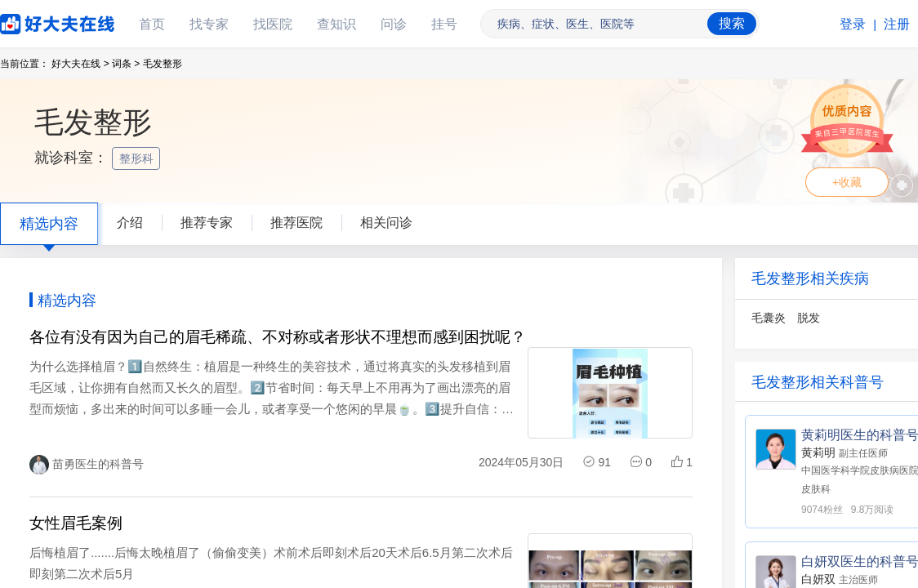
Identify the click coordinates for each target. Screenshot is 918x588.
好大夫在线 (33, 21)
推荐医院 (296, 223)
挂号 (444, 24)
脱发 (809, 318)
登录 (853, 24)
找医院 (273, 24)
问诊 (394, 24)
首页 (152, 24)
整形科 (138, 158)
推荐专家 (207, 223)
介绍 (130, 223)
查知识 (336, 24)
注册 (897, 24)
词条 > (126, 64)
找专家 (209, 24)
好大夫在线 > (80, 64)
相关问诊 (386, 223)
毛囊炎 (769, 318)
